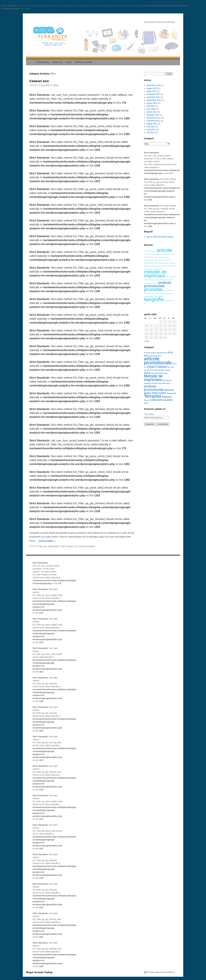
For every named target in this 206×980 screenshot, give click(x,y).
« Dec (147, 341)
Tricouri (147, 400)
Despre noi (57, 62)
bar (156, 257)
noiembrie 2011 (153, 121)
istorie (165, 266)
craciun (155, 260)
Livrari (68, 62)
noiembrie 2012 (153, 94)
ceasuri (70, 546)
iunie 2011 (151, 130)
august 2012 (152, 103)
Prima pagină (42, 62)
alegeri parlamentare (159, 353)
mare (175, 266)
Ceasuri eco (39, 81)
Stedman (169, 293)
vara (173, 300)
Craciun (161, 367)
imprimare (158, 266)
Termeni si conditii (83, 62)
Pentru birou (157, 383)
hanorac (172, 263)
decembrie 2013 (154, 85)
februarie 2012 (153, 115)
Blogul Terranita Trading (39, 972)
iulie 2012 (151, 106)
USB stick (156, 400)
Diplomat (162, 260)
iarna (152, 266)
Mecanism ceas (162, 373)
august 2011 (152, 124)
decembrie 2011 (154, 118)
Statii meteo (53, 546)
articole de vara (162, 254)
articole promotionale (158, 361)
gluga (161, 263)
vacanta (167, 300)
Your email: (149, 414)
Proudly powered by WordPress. (161, 972)
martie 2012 (152, 112)
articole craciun (150, 254)
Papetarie (148, 383)
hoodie (147, 266)
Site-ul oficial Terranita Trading (160, 237)
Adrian (56, 85)
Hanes (166, 263)
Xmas (146, 403)
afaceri (153, 251)
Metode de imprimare (153, 378)
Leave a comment (87, 546)
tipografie (154, 299)
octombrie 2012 (153, 97)
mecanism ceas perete (153, 269)
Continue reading (47, 541)
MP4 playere (171, 277)
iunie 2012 (151, 109)
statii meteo (160, 293)
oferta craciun (149, 280)
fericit (152, 263)
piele (161, 280)
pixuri (166, 280)
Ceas (40, 546)
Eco (45, 546)
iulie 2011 (151, 127)
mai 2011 (151, 133)
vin (145, 303)
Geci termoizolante (157, 370)
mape (170, 266)
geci (157, 263)
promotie (153, 289)
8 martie (147, 251)
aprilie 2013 (152, 91)
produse (154, 283)
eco (76, 546)
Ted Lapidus (158, 296)
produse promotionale (158, 284)
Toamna (167, 397)
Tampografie (172, 393)
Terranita (153, 396)
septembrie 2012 (154, 100)
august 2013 (152, 88)
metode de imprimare (155, 274)
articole (164, 250)
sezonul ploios (150, 293)
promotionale (168, 290)
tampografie (149, 296)
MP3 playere (167, 380)
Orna (157, 280)
